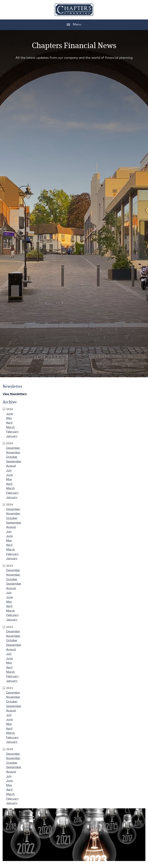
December (13, 448)
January (12, 436)
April (9, 423)
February (12, 432)
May (9, 418)
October (12, 457)
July (9, 470)
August (11, 466)
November (13, 453)
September (14, 461)
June (9, 414)
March (11, 427)
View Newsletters (15, 394)
